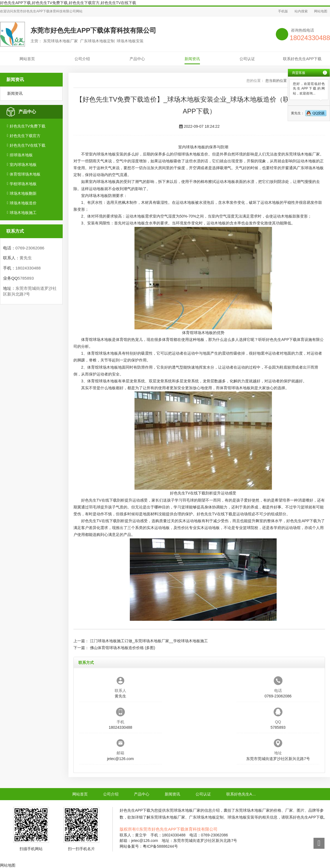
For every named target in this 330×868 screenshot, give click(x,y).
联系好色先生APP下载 (302, 59)
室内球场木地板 (23, 165)
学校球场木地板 (23, 184)
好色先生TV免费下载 (28, 126)
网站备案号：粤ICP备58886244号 (149, 846)
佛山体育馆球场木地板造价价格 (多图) (123, 648)
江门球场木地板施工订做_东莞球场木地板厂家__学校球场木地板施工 (149, 641)
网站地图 (321, 11)
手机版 (283, 11)
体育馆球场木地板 (25, 174)
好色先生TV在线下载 (28, 145)
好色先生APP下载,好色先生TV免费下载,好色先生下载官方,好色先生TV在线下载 (68, 3)
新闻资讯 (192, 59)
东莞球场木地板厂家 (302, 154)
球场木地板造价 (23, 203)
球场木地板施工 (23, 213)
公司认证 (247, 59)
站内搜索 (301, 11)
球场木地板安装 (110, 154)
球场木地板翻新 (23, 193)
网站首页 (27, 59)
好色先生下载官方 (25, 136)
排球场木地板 (21, 155)
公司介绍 (82, 59)
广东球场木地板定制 (206, 817)
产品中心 (137, 59)
